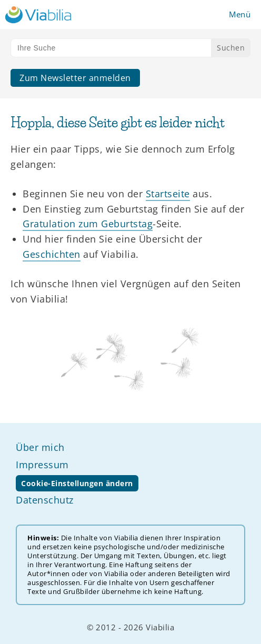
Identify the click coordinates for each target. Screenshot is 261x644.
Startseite (168, 194)
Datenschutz (45, 500)
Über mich (40, 447)
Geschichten (52, 254)
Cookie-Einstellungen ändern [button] (77, 483)
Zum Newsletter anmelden (75, 78)
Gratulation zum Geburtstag (88, 224)
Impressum (42, 465)
